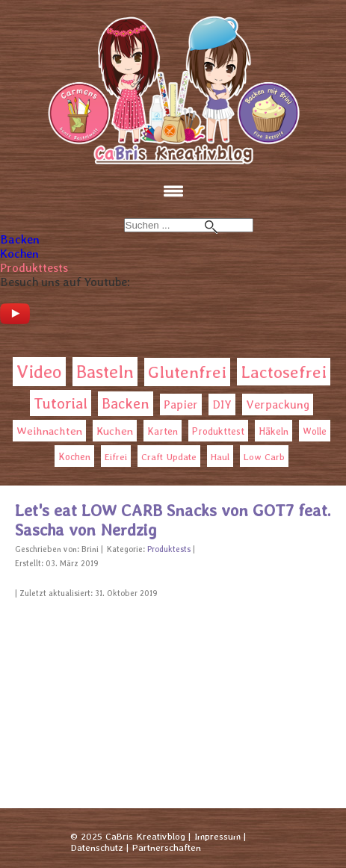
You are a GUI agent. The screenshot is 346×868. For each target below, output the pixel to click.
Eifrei (116, 457)
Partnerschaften (167, 847)
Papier (181, 404)
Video (39, 372)
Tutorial (61, 403)
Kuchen (115, 431)
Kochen (19, 254)
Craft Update (169, 457)
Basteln (105, 372)
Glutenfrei (187, 372)
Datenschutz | (99, 847)
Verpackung (278, 404)
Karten (163, 431)
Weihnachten (49, 431)
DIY (222, 404)
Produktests (169, 549)
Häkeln (274, 431)
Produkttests (34, 268)
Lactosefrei (284, 372)
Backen (20, 239)
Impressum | (220, 836)
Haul (220, 457)
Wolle (315, 431)
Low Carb (264, 457)
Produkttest (218, 431)
